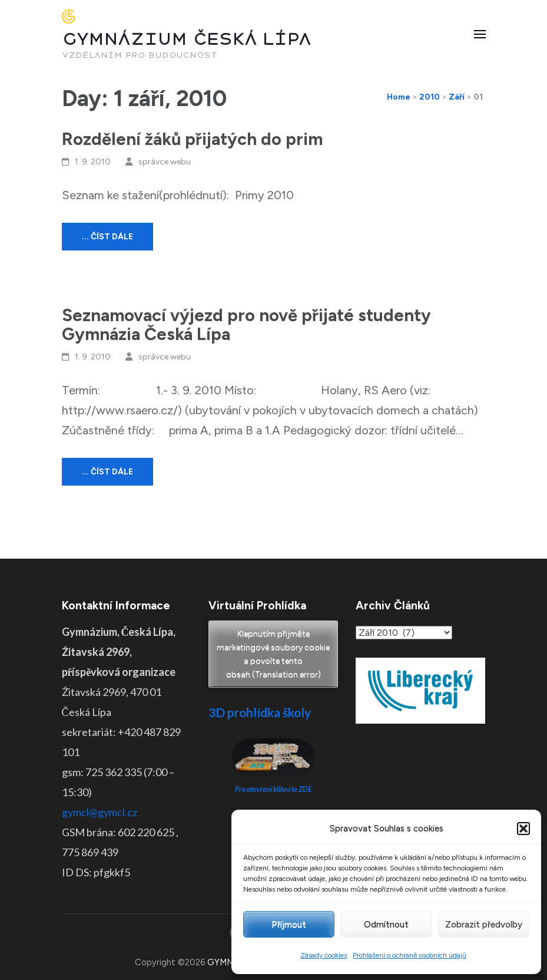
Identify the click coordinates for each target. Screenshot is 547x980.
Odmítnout (386, 925)
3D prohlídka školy (260, 712)
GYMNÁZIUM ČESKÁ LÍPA (187, 39)
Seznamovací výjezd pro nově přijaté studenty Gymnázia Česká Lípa (246, 324)
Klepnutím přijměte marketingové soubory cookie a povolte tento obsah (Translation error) (273, 654)
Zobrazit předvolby (484, 925)
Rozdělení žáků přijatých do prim (192, 139)
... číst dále (107, 237)
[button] (523, 829)
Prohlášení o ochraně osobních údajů (410, 955)
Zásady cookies (324, 955)
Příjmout (289, 925)
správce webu (165, 162)
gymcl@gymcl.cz (100, 812)
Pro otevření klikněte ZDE (273, 789)
